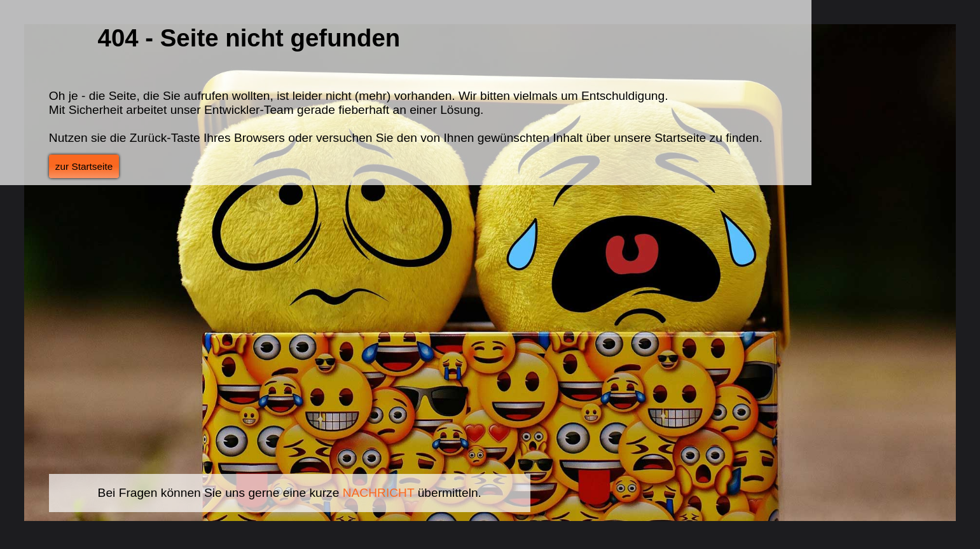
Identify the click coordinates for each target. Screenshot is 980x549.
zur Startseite (84, 166)
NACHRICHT (379, 493)
